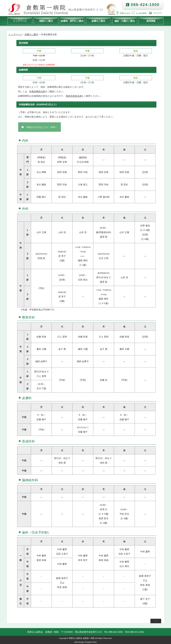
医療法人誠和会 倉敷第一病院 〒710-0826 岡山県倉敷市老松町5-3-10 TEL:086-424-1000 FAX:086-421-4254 (86, 632)
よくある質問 (141, 13)
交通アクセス (125, 13)
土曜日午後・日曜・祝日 (135, 56)
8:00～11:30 (39, 60)
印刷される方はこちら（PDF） (42, 127)
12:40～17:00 (87, 56)
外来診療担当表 (37, 91)
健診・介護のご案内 (125, 21)
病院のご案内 (46, 21)
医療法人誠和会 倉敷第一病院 (82, 638)
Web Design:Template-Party (85, 642)
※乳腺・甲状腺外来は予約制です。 (38, 310)
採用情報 (151, 21)
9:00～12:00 (39, 82)
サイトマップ (158, 13)
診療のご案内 (98, 21)
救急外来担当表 (74, 96)
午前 (39, 51)
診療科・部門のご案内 (72, 21)
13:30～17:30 (87, 82)
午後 (87, 51)
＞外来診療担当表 (47, 34)
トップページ (20, 21)
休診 (136, 51)
